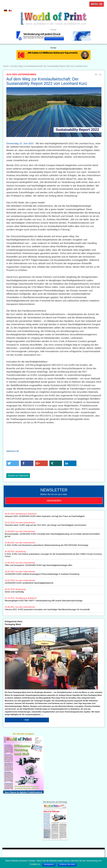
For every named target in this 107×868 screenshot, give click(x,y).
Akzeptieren (49, 864)
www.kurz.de (13, 451)
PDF (27, 720)
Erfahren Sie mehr (67, 864)
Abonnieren (54, 501)
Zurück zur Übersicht (18, 476)
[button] (13, 463)
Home (6, 66)
